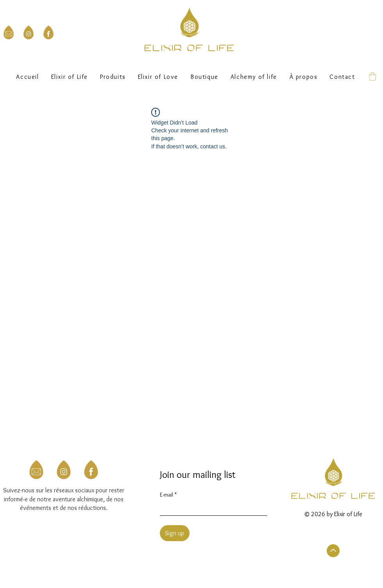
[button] (205, 77)
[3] (91, 470)
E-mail (168, 495)
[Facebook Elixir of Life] (48, 32)
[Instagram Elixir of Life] (29, 32)
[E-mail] (211, 508)
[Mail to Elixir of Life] (9, 32)
